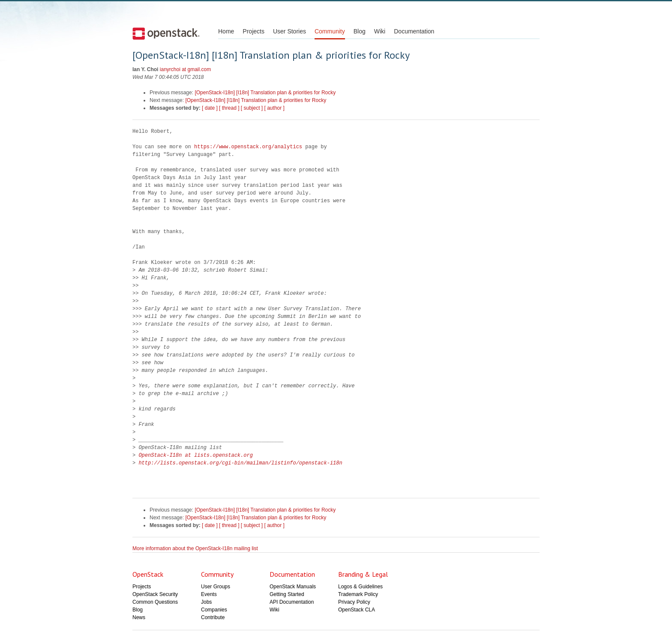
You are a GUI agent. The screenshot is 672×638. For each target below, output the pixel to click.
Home (226, 31)
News (139, 617)
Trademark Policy (358, 594)
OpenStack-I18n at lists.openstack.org (195, 455)
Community (330, 31)
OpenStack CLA (357, 610)
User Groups (216, 587)
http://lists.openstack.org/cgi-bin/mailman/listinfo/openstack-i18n (240, 463)
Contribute (213, 617)
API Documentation (292, 602)
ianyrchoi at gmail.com (185, 69)
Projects (253, 31)
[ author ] (274, 108)
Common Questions (155, 602)
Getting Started (287, 594)
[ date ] (210, 108)
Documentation (414, 31)
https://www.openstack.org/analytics (248, 147)
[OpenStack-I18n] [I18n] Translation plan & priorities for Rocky (265, 93)
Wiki (380, 31)
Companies (214, 610)
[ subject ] (252, 108)
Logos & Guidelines (360, 587)
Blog (360, 31)
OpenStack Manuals (293, 587)
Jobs (206, 602)
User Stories (289, 31)
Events (209, 594)
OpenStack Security (155, 594)
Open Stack (166, 33)
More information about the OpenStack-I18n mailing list (195, 548)
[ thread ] (229, 108)
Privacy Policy (354, 602)
